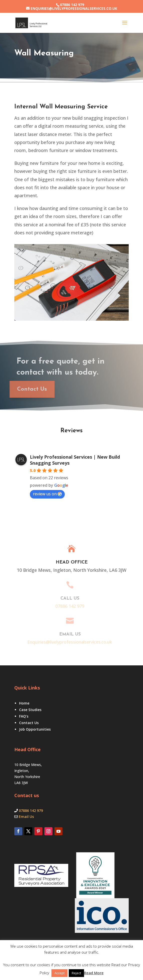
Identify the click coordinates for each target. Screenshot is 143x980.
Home (24, 703)
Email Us (26, 817)
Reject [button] (76, 973)
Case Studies (30, 710)
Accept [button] (59, 973)
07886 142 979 (72, 5)
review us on (47, 494)
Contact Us (29, 723)
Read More (94, 973)
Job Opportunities (35, 729)
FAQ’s (24, 716)
